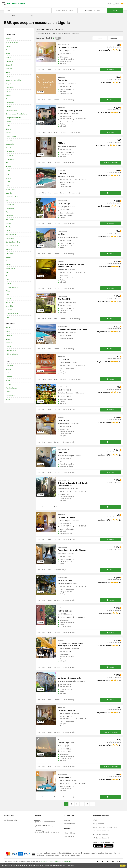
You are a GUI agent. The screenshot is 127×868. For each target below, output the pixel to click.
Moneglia (9, 193)
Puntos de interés (69, 824)
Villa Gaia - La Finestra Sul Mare (72, 329)
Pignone (9, 212)
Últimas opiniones (69, 833)
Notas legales (44, 861)
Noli (7, 201)
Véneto (8, 399)
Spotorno (9, 276)
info (39, 69)
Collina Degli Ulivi (66, 743)
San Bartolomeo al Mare (14, 242)
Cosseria (9, 140)
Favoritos (108, 4)
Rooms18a (63, 80)
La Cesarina (63, 360)
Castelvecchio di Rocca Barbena (16, 114)
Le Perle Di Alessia (66, 518)
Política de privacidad (55, 861)
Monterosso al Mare (12, 197)
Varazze (9, 299)
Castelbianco (10, 103)
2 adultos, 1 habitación (92, 10)
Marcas (8, 369)
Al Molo (61, 143)
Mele (7, 186)
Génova (8, 163)
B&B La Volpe (64, 204)
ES (123, 4)
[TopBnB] (58, 38)
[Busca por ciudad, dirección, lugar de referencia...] (28, 10)
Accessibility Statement (101, 834)
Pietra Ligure (10, 208)
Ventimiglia (9, 306)
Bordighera (9, 76)
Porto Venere (10, 219)
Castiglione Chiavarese (13, 118)
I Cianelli (62, 173)
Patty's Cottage (65, 611)
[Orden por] (116, 38)
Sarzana (9, 257)
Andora (8, 46)
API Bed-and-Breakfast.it (101, 838)
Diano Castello (11, 148)
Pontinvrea (9, 216)
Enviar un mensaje (69, 69)
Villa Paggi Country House (70, 111)
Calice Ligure (10, 88)
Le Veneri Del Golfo (67, 710)
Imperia (8, 167)
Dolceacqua (10, 155)
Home (6, 16)
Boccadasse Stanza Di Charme (72, 550)
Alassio (8, 39)
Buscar (115, 10)
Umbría (8, 392)
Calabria (9, 339)
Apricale (9, 50)
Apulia (8, 332)
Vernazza (9, 310)
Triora (8, 291)
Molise (8, 373)
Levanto (8, 178)
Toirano (8, 283)
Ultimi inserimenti (69, 837)
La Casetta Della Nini (67, 48)
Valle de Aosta (10, 396)
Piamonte (9, 377)
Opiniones (57, 69)
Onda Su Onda (64, 777)
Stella (8, 280)
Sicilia (8, 380)
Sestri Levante (11, 268)
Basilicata (9, 335)
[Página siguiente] (93, 804)
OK (122, 866)
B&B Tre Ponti (64, 390)
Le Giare (62, 234)
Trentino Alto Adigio (12, 388)
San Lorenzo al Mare (13, 246)
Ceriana (8, 122)
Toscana (9, 384)
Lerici (8, 174)
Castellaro (9, 106)
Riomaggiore (10, 238)
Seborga (9, 265)
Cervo (8, 125)
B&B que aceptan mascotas (21, 16)
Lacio (8, 358)
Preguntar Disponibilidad (111, 163)
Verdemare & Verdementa (69, 678)
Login (116, 4)
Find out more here (22, 866)
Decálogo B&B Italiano (11, 820)
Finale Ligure (10, 159)
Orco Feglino (10, 204)
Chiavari (9, 129)
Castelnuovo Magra (12, 110)
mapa (50, 69)
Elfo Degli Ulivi (64, 299)
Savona (8, 261)
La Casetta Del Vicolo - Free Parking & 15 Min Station (70, 644)
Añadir (95, 820)
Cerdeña (9, 347)
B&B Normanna (65, 580)
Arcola (8, 54)
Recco (8, 231)
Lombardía (9, 365)
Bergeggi (9, 65)
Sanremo (9, 250)
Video (44, 132)
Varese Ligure (10, 302)
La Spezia (9, 170)
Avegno (8, 57)
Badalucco (9, 61)
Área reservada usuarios (101, 831)
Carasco (9, 95)
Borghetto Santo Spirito (13, 80)
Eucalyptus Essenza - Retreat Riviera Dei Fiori (71, 265)
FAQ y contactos (99, 824)
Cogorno (9, 133)
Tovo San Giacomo (12, 287)
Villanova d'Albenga (12, 314)
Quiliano (9, 223)
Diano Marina (10, 152)
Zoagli (8, 317)
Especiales (67, 820)
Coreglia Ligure (11, 137)
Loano (8, 182)
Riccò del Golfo (11, 234)
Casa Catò (62, 453)
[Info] (53, 38)
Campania (9, 343)
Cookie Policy (67, 861)
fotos (44, 69)
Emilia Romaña (11, 350)
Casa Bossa (63, 420)
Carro (8, 99)
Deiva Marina (10, 144)
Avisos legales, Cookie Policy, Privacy (105, 827)
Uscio (8, 295)
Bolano (8, 73)
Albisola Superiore (12, 42)
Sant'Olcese (10, 253)
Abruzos (9, 328)
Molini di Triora (11, 189)
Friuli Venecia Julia (12, 354)
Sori (7, 272)
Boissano (9, 69)
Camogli (9, 91)
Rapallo (8, 227)
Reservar (111, 69)
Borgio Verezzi (11, 84)
